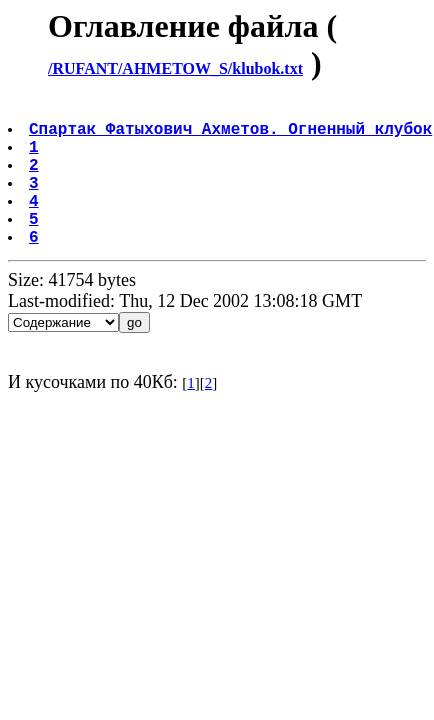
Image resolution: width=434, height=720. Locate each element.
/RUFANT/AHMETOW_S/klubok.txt (175, 68)
